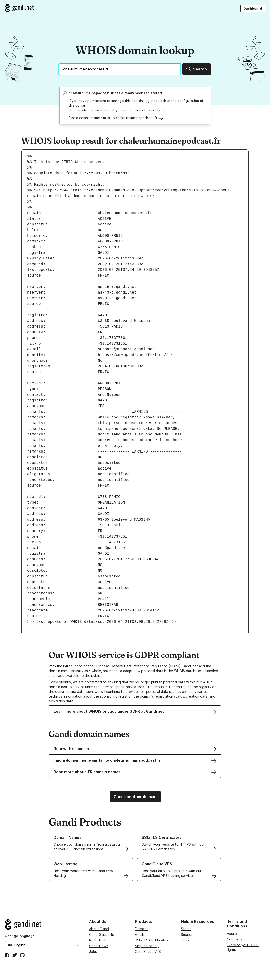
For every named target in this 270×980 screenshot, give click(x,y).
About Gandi (99, 929)
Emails (140, 934)
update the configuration (179, 101)
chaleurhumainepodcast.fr (91, 93)
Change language (20, 936)
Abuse (232, 934)
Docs (185, 940)
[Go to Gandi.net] (19, 8)
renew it (96, 110)
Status (186, 929)
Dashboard (253, 8)
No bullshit (97, 940)
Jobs (93, 951)
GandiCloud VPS (148, 951)
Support (187, 934)
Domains (142, 929)
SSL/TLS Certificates (152, 940)
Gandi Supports (101, 934)
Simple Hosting (147, 946)
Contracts (235, 939)
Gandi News (99, 946)
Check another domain (135, 797)
